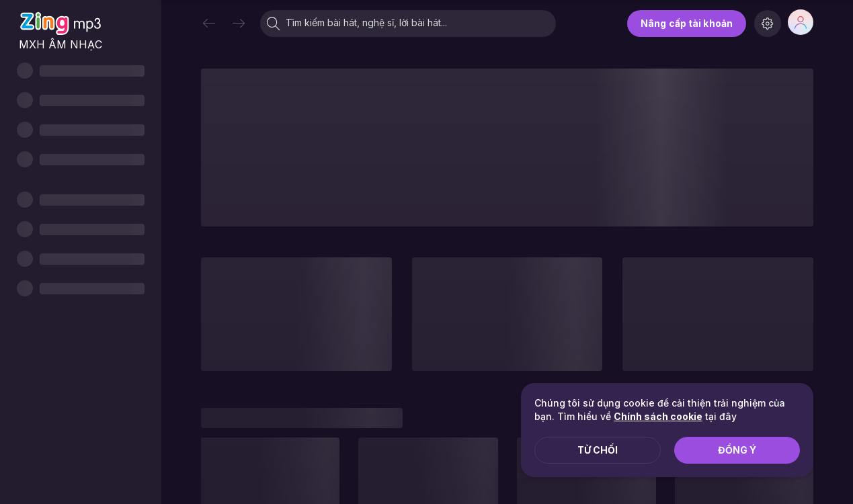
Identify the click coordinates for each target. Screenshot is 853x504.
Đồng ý (737, 450)
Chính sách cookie (658, 416)
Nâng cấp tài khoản (687, 23)
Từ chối (598, 450)
